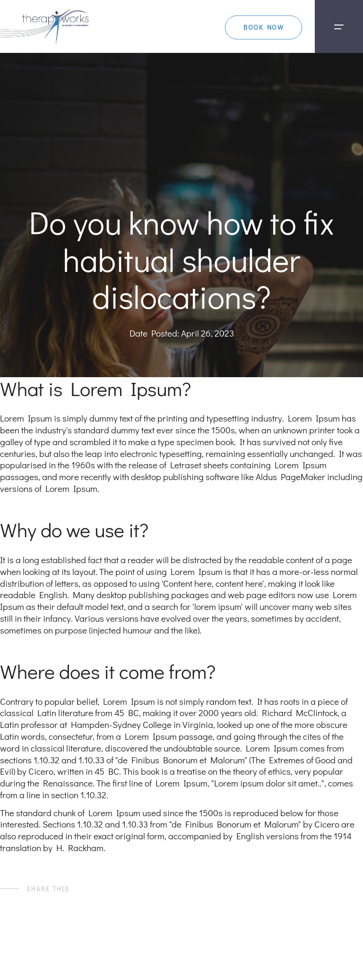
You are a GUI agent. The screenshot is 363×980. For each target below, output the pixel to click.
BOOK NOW (245, 21)
